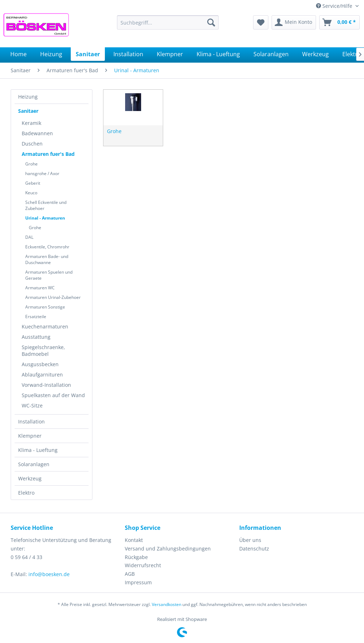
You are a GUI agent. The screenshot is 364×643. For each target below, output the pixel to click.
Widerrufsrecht (143, 565)
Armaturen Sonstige (45, 307)
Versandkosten (167, 604)
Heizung (28, 97)
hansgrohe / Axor (42, 173)
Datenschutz (254, 549)
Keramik (31, 123)
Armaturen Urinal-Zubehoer (53, 297)
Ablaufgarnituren (42, 375)
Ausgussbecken (40, 364)
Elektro (26, 493)
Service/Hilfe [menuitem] (335, 6)
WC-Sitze (32, 405)
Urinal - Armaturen (45, 218)
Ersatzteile (36, 317)
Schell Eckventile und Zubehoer (46, 205)
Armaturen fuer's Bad (48, 154)
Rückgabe (136, 557)
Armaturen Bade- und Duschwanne (47, 259)
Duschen (32, 144)
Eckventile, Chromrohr (47, 247)
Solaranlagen (34, 464)
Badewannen (37, 133)
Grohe (31, 164)
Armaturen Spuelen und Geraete (49, 275)
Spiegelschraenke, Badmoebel (43, 351)
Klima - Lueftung (38, 450)
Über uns (250, 540)
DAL (29, 237)
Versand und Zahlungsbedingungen (168, 549)
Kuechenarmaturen (45, 326)
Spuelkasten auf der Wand (53, 395)
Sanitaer (28, 111)
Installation (31, 421)
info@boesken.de (49, 574)
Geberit (33, 183)
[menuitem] (168, 22)
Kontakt (134, 540)
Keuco (31, 193)
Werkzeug (30, 478)
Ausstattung (36, 337)
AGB (130, 574)
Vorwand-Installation (46, 385)
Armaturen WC (40, 288)
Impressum (138, 582)
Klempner (30, 436)
